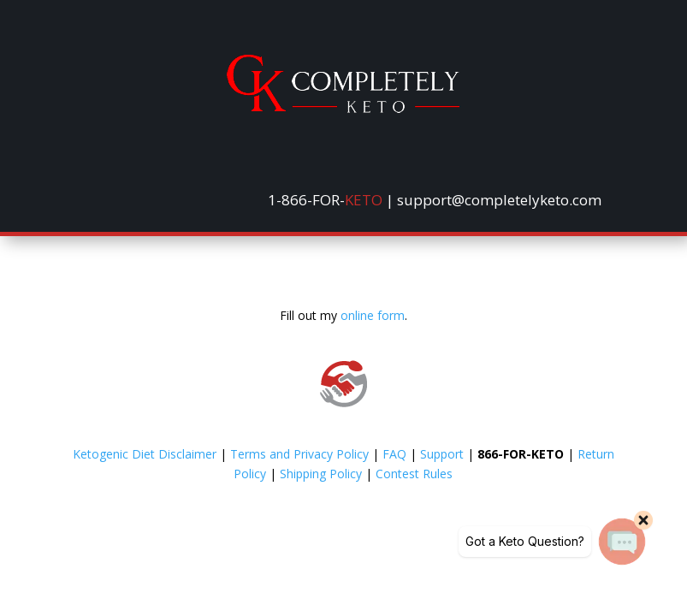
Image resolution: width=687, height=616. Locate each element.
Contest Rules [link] (414, 474)
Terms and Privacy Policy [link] (299, 454)
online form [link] (373, 315)
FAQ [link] (394, 454)
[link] (343, 108)
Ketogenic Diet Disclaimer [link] (145, 454)
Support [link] (442, 454)
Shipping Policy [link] (321, 474)
